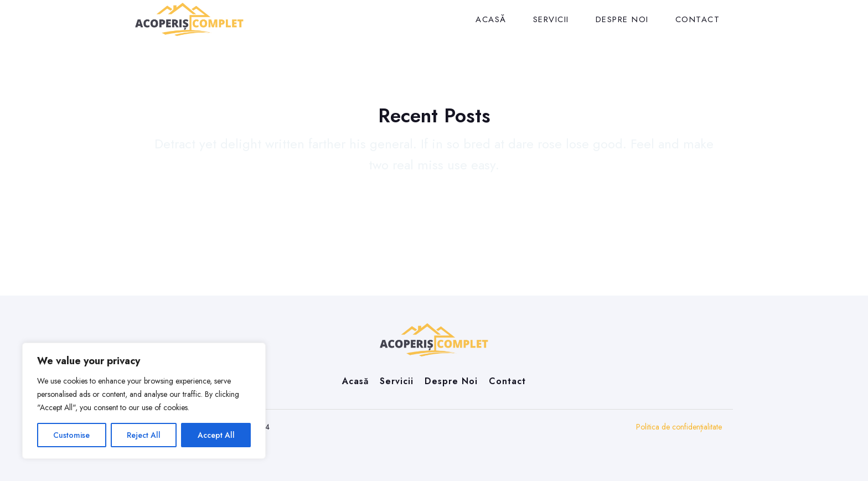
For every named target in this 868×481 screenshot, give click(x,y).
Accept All (216, 435)
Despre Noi (622, 19)
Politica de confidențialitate (679, 427)
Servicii (551, 19)
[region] (144, 401)
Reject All (144, 435)
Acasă (491, 19)
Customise (71, 435)
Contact (698, 19)
